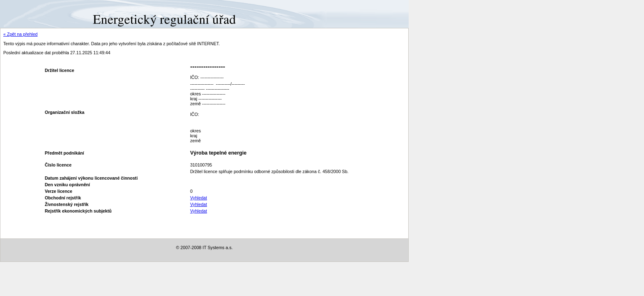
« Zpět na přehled (21, 34)
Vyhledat (199, 198)
